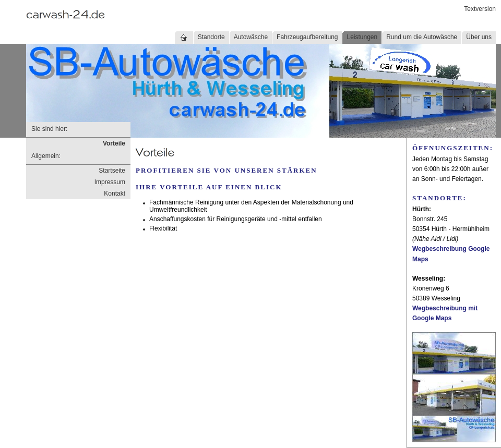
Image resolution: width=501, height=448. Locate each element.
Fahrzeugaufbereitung (307, 37)
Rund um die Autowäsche (422, 37)
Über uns (479, 37)
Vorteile (114, 143)
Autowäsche (251, 37)
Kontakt (115, 193)
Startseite (112, 171)
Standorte (211, 37)
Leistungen (362, 37)
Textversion (480, 9)
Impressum (110, 182)
